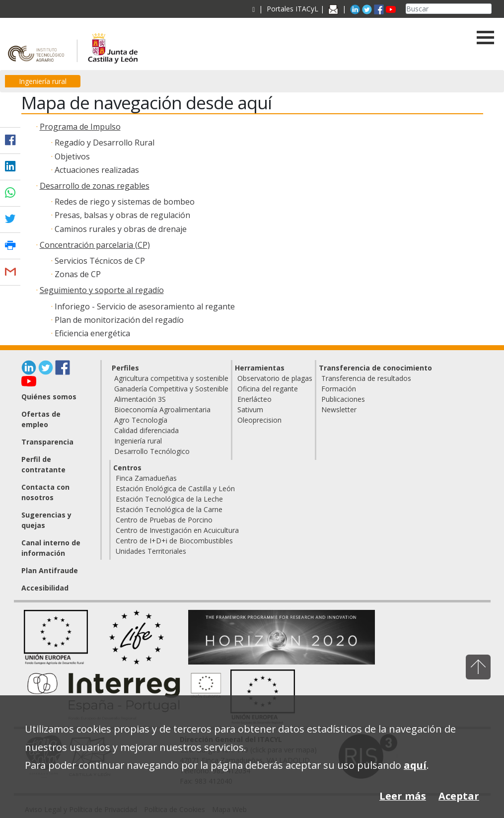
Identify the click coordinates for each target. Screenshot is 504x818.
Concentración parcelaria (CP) (95, 245)
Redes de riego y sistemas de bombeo (125, 202)
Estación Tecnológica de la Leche (169, 499)
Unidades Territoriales (151, 551)
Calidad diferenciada (146, 430)
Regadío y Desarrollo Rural (105, 143)
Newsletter (339, 409)
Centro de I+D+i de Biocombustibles (174, 541)
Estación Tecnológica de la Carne (169, 509)
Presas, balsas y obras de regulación (122, 215)
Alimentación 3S (140, 399)
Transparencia (47, 442)
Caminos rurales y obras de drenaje (121, 229)
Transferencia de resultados (366, 378)
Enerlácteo (254, 399)
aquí (415, 765)
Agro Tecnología (141, 420)
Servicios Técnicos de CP (100, 261)
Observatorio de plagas (275, 378)
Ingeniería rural (43, 81)
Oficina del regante (268, 389)
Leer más (403, 796)
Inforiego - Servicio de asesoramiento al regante (145, 306)
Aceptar (459, 796)
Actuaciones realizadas (97, 170)
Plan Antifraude (50, 570)
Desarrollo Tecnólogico (152, 451)
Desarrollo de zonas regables (95, 186)
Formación (339, 389)
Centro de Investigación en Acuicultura (177, 530)
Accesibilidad (45, 588)
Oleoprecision (259, 420)
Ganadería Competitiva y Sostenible (171, 389)
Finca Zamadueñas (146, 478)
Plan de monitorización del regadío (119, 320)
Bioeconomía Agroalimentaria (162, 409)
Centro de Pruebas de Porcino (164, 520)
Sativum (250, 409)
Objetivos (72, 156)
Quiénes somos (49, 397)
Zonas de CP (78, 274)
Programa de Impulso (80, 127)
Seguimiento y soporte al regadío (102, 290)
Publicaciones (343, 399)
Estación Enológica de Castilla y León (175, 488)
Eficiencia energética (92, 333)
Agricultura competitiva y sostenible (171, 378)
